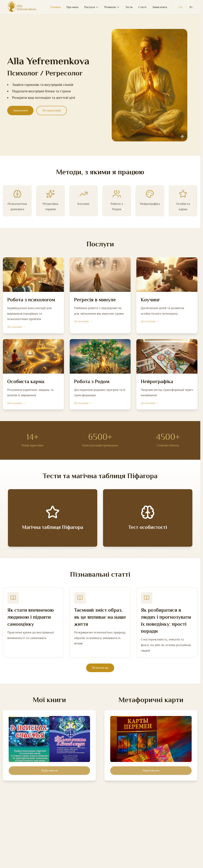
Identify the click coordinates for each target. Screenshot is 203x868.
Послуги (92, 7)
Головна (56, 7)
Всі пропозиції (52, 111)
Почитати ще (100, 668)
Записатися (160, 7)
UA (181, 7)
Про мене (72, 7)
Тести (129, 7)
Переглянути (49, 771)
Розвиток (112, 7)
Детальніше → (16, 327)
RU (191, 7)
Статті (142, 7)
